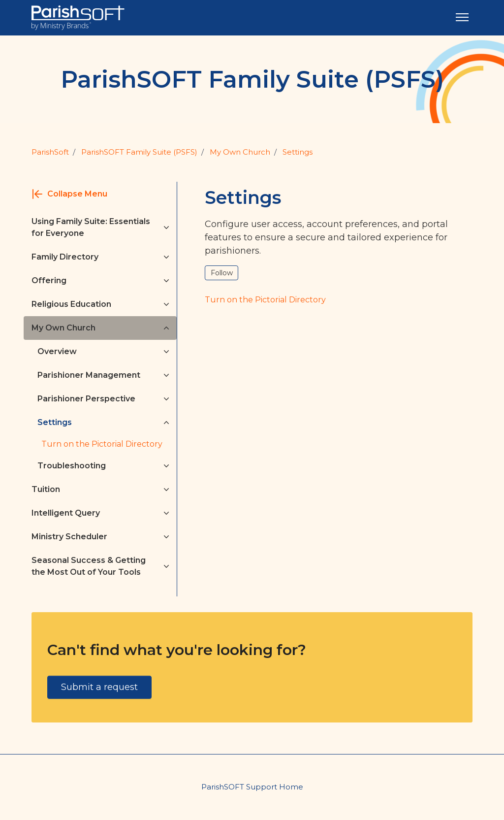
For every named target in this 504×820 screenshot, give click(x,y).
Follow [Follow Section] (222, 273)
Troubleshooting (72, 466)
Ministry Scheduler (69, 537)
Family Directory (65, 257)
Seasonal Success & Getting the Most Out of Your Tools (89, 566)
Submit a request (99, 687)
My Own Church (240, 152)
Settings (298, 152)
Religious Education (71, 304)
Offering (49, 280)
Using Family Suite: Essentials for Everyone (91, 227)
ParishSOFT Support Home (252, 787)
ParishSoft (50, 152)
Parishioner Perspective (86, 399)
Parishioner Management (89, 375)
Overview (57, 351)
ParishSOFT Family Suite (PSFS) (139, 152)
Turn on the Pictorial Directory (102, 444)
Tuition (46, 489)
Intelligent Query (66, 513)
